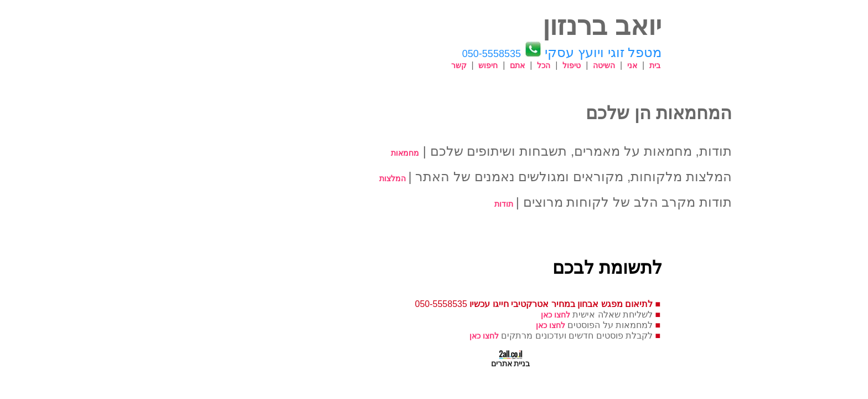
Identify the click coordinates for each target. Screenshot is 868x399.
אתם (441, 65)
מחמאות (329, 153)
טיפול (495, 65)
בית (578, 65)
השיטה (528, 65)
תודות (427, 204)
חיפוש (412, 65)
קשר (383, 65)
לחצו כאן (479, 315)
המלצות (316, 178)
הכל (467, 65)
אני (556, 65)
